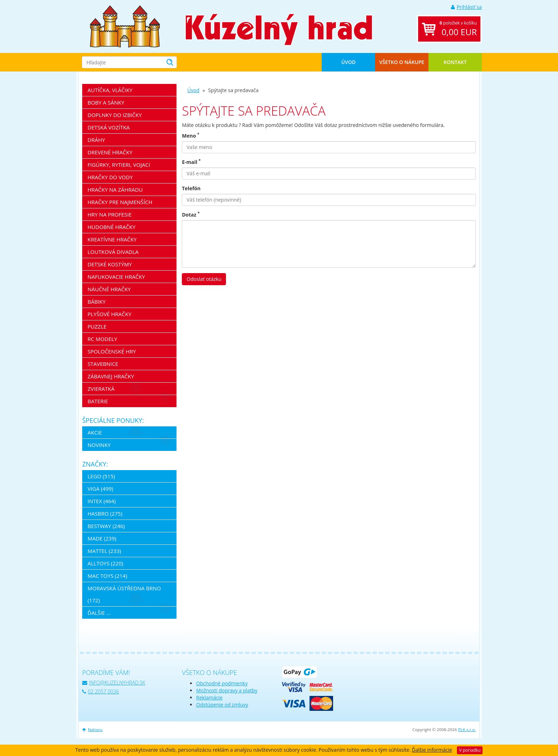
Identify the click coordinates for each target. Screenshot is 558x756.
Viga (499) (100, 489)
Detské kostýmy (110, 264)
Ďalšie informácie (432, 750)
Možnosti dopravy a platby (227, 690)
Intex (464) (102, 501)
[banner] (125, 26)
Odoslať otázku (204, 279)
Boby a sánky (106, 102)
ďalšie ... (99, 613)
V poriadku (470, 750)
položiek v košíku (458, 29)
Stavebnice (103, 364)
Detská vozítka (109, 127)
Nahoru (92, 730)
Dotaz (191, 215)
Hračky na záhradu (115, 190)
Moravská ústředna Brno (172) (124, 594)
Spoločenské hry (112, 351)
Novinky (99, 445)
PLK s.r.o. (467, 730)
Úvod (348, 62)
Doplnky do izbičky (115, 115)
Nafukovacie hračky (116, 277)
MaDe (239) (102, 538)
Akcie (95, 432)
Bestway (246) (106, 526)
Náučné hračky (109, 289)
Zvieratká (101, 389)
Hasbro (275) (105, 513)
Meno (191, 136)
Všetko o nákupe (402, 62)
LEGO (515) (101, 476)
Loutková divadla (113, 252)
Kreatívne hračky (112, 239)
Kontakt (455, 62)
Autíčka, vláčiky (110, 90)
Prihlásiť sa (466, 7)
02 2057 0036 (101, 691)
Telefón (191, 188)
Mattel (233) (104, 551)
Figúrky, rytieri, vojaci (119, 165)
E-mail (191, 162)
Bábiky (97, 302)
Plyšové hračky (109, 314)
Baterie (98, 401)
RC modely (102, 339)
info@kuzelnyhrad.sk (114, 683)
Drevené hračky (110, 152)
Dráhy (96, 140)
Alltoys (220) (105, 563)
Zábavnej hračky (111, 376)
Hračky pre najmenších (120, 202)
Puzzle (97, 326)
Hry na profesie (110, 214)
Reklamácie (209, 698)
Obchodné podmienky (222, 683)
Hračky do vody (110, 177)
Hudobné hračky (112, 227)
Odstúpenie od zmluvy (222, 705)
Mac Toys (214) (107, 576)
